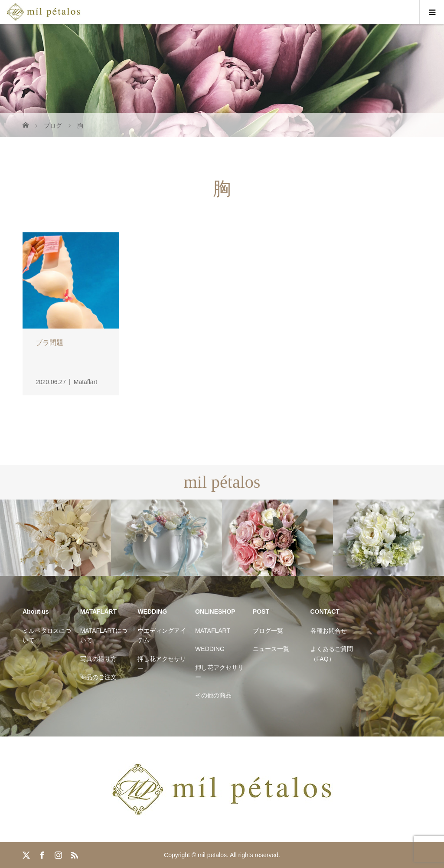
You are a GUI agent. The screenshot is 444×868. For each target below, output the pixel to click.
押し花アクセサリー (162, 664)
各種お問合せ (329, 631)
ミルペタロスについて (47, 635)
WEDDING (210, 649)
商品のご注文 (98, 677)
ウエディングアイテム (162, 635)
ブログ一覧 (268, 631)
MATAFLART (213, 631)
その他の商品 (213, 695)
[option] (55, 538)
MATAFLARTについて (104, 635)
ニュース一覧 (271, 649)
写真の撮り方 (98, 659)
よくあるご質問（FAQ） (332, 654)
